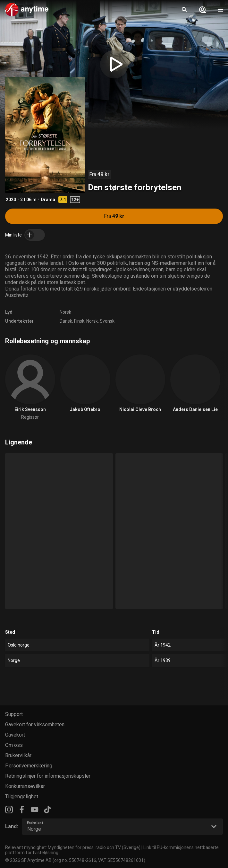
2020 (11, 200)
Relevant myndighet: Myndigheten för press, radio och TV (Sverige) (73, 847)
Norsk (65, 312)
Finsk (79, 321)
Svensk (107, 321)
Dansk (66, 321)
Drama (48, 200)
